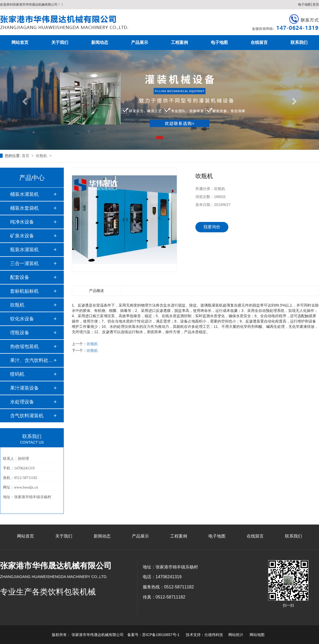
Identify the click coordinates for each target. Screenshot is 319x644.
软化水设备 (22, 319)
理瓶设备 (20, 333)
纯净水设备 (22, 222)
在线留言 (259, 42)
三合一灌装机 (24, 263)
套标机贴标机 (24, 291)
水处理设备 (22, 402)
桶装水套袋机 (24, 208)
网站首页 (20, 42)
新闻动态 (100, 42)
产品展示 (140, 42)
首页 (316, 5)
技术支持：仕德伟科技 (204, 635)
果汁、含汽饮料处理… (32, 360)
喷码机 (17, 374)
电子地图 (304, 5)
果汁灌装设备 (24, 388)
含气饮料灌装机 (27, 416)
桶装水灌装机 (24, 194)
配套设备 (20, 277)
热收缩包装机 (24, 346)
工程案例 (179, 42)
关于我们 (60, 42)
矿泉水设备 (22, 236)
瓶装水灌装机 (24, 250)
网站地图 (257, 635)
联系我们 (299, 42)
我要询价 (212, 227)
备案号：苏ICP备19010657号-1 (153, 635)
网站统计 (236, 635)
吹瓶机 (42, 156)
